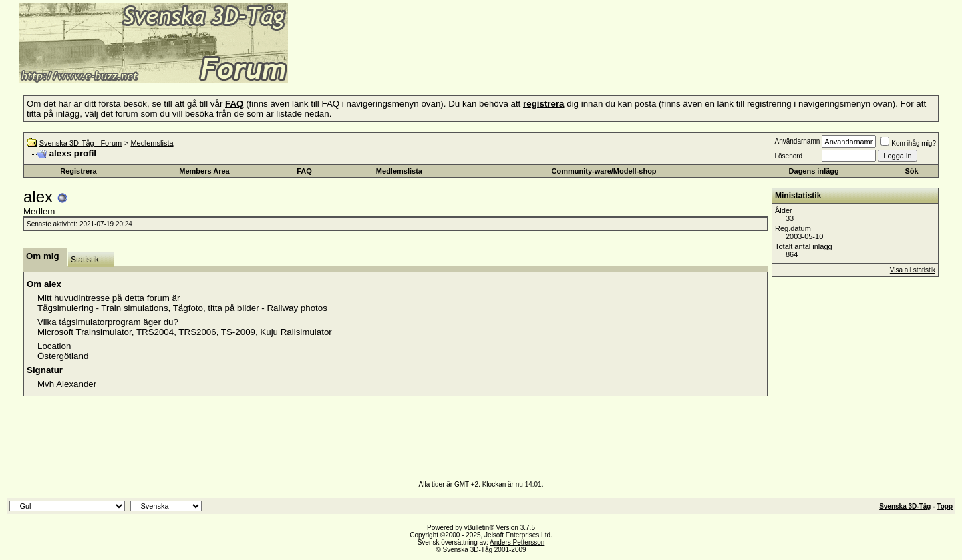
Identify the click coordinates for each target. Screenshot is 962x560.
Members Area (204, 171)
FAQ (304, 171)
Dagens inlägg (814, 171)
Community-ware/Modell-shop (604, 171)
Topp (945, 506)
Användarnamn (797, 141)
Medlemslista (152, 143)
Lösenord (788, 156)
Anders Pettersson (517, 542)
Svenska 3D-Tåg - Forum (81, 143)
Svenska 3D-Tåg (905, 506)
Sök (911, 171)
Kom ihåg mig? (908, 143)
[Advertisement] (452, 63)
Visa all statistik (913, 270)
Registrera (78, 171)
